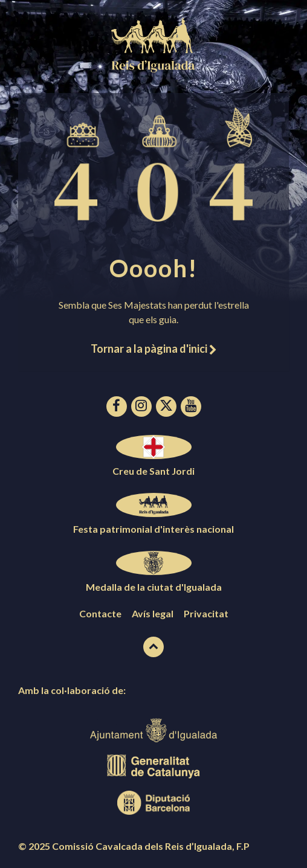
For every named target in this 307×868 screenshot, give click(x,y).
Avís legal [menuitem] (153, 613)
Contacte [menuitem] (100, 613)
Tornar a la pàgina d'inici (153, 349)
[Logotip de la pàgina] (153, 69)
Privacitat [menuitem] (206, 613)
